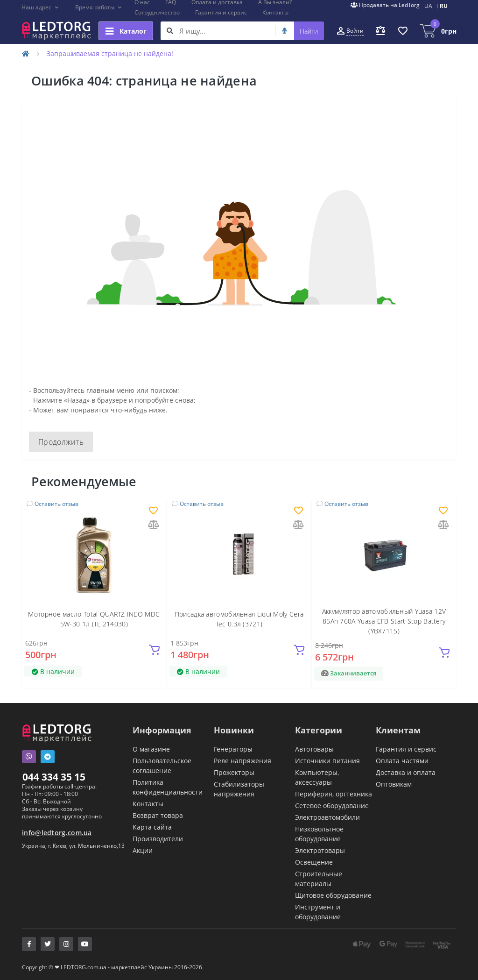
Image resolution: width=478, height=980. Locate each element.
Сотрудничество (157, 12)
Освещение (314, 862)
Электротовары (320, 850)
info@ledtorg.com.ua (57, 833)
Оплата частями (402, 761)
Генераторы (233, 749)
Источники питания (327, 761)
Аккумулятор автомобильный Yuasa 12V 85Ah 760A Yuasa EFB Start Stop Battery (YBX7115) (384, 621)
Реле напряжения (243, 761)
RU (444, 6)
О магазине (151, 749)
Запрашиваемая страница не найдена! (110, 53)
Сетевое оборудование (332, 806)
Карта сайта (152, 827)
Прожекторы (234, 772)
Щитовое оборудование (333, 895)
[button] (40, 7)
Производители (158, 839)
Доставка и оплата (406, 772)
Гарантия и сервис (221, 12)
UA (428, 6)
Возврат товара (158, 815)
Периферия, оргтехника (334, 794)
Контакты (275, 12)
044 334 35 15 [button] (54, 777)
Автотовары (314, 749)
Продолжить (61, 442)
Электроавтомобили (327, 817)
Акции (143, 850)
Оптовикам (394, 784)
